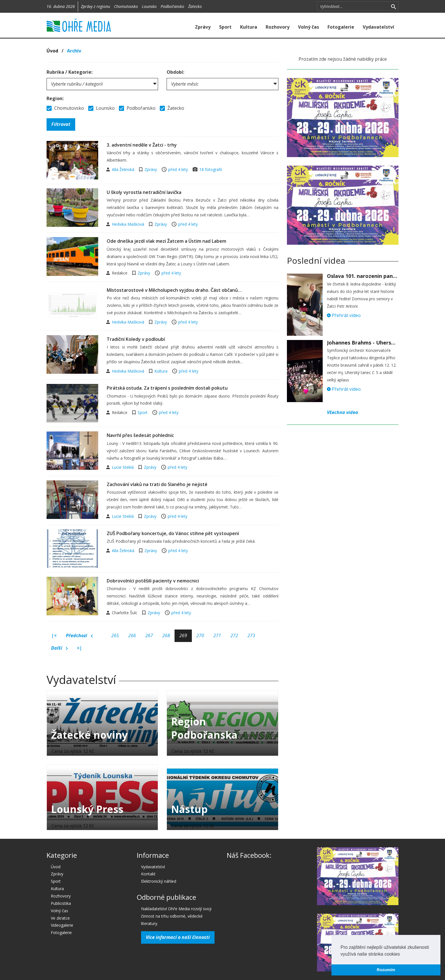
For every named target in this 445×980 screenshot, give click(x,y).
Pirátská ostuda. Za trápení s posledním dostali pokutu (167, 388)
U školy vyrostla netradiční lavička (144, 192)
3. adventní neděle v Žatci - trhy (142, 145)
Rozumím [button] (386, 970)
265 (115, 635)
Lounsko (149, 6)
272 (234, 635)
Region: (55, 98)
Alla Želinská (124, 169)
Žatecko (195, 6)
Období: (175, 72)
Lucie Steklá (123, 467)
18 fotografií (211, 169)
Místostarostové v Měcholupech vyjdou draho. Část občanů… (174, 290)
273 (251, 635)
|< (54, 635)
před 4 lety (178, 169)
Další (59, 648)
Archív (74, 51)
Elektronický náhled (159, 881)
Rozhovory (278, 27)
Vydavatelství (378, 27)
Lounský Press (87, 809)
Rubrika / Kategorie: (70, 72)
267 (149, 635)
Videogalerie (62, 925)
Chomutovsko (126, 6)
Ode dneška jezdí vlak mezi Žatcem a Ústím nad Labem (166, 241)
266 (132, 635)
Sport (225, 27)
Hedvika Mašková (129, 224)
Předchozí (79, 636)
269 (183, 635)
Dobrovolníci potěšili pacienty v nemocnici (153, 581)
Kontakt (148, 874)
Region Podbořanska (204, 728)
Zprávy (203, 27)
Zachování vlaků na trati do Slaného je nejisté (157, 484)
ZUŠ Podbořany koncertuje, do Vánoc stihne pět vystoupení (173, 533)
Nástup (189, 809)
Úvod (52, 51)
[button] (402, 954)
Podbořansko (172, 6)
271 (217, 635)
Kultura (249, 27)
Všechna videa (343, 412)
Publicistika (61, 903)
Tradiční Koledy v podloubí (136, 339)
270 (200, 635)
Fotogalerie (341, 27)
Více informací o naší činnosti (178, 937)
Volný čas (308, 27)
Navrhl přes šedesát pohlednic (140, 435)
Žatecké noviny (89, 735)
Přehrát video (344, 315)
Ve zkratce (60, 918)
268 (166, 635)
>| (79, 648)
